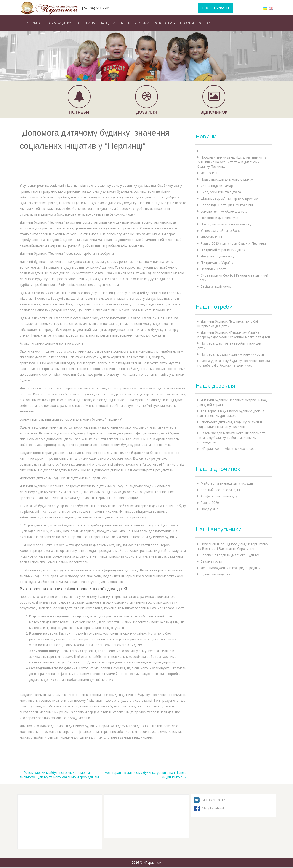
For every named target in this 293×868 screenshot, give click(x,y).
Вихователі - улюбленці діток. (224, 211)
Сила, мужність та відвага (221, 192)
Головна (33, 23)
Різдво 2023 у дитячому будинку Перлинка (234, 243)
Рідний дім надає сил (217, 574)
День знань (209, 173)
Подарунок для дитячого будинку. (227, 179)
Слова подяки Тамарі (217, 186)
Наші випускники (134, 23)
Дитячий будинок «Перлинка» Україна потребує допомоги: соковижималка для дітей (234, 335)
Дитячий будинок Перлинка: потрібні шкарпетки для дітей (228, 324)
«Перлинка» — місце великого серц (229, 449)
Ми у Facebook (213, 808)
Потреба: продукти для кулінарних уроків (233, 354)
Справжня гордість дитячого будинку (230, 555)
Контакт (205, 23)
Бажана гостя (211, 561)
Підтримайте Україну (217, 263)
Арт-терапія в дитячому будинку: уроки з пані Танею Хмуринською (231, 413)
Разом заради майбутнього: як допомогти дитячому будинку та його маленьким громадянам (59, 775)
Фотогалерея (165, 23)
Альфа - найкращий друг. (220, 496)
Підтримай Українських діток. (223, 250)
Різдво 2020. (210, 503)
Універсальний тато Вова (221, 230)
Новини (187, 23)
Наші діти (107, 23)
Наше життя (85, 23)
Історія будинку (58, 23)
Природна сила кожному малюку (226, 224)
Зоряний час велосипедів (220, 490)
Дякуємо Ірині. (212, 237)
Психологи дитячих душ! (219, 218)
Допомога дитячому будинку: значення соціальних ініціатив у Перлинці (230, 424)
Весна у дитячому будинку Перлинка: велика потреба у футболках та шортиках (234, 363)
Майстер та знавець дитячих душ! (227, 483)
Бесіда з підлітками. (216, 286)
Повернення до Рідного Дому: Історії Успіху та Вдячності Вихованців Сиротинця (233, 546)
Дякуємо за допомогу (217, 256)
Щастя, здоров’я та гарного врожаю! (230, 198)
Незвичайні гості (214, 269)
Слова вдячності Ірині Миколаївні (227, 205)
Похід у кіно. (210, 509)
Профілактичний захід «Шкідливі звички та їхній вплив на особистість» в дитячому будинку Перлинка (232, 162)
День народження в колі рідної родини (231, 568)
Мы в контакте (213, 800)
